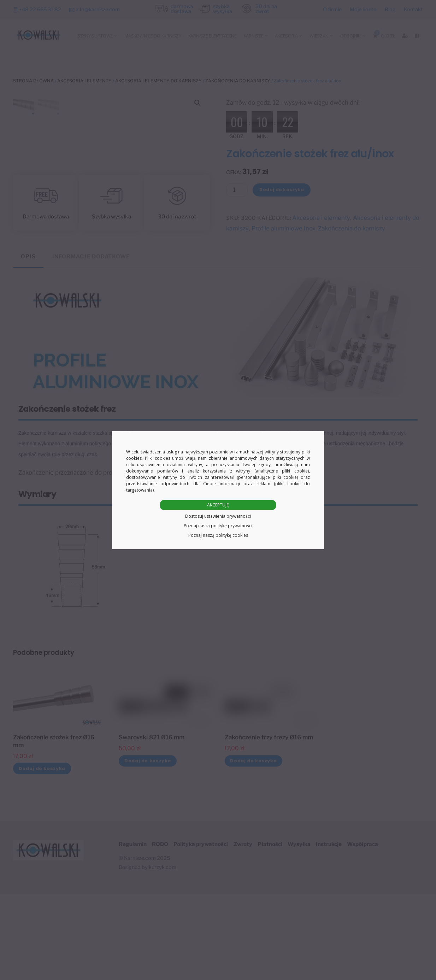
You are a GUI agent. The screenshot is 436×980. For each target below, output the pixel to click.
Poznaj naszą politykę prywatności (218, 526)
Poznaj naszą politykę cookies (218, 535)
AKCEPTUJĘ (218, 505)
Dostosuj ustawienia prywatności (218, 516)
